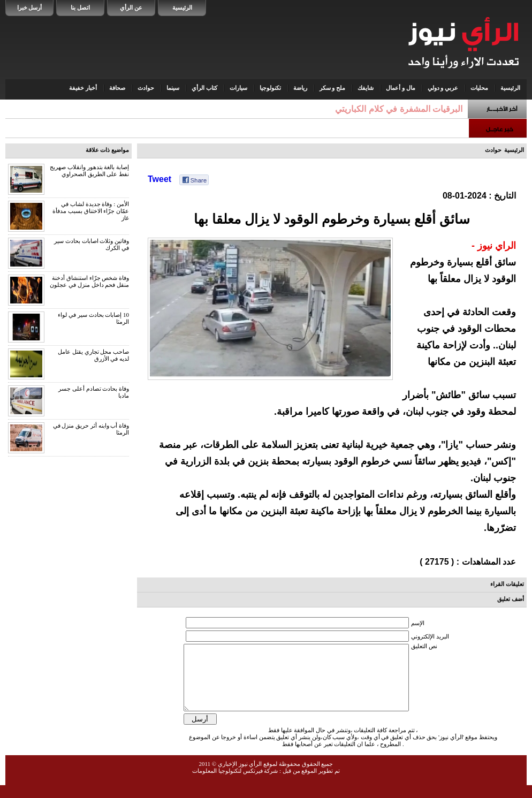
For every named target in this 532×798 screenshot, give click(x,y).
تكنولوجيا (270, 88)
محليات (479, 88)
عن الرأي (131, 7)
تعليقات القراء (507, 584)
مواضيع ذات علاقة (108, 150)
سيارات (238, 88)
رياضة (300, 88)
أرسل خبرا (30, 7)
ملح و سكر (333, 88)
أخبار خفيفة (83, 88)
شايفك (366, 88)
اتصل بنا (80, 7)
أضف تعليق (511, 599)
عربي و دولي (443, 88)
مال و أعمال (401, 88)
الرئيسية (182, 7)
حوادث (146, 88)
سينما (173, 88)
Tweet (159, 179)
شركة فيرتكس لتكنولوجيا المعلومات (235, 784)
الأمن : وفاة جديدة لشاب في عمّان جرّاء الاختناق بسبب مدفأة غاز (91, 211)
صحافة (117, 88)
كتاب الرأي (204, 88)
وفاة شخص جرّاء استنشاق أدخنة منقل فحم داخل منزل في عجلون (89, 281)
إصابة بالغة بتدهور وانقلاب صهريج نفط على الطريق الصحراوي (89, 170)
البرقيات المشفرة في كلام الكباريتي (399, 109)
